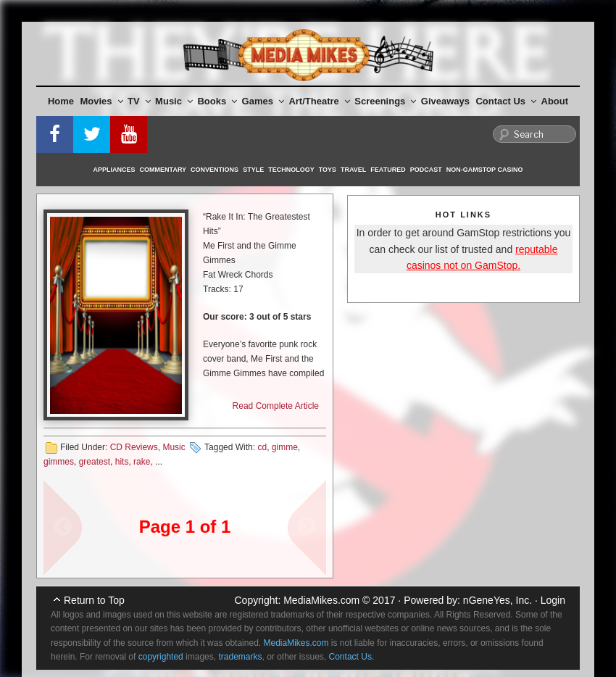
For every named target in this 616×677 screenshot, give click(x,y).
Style (253, 170)
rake (142, 462)
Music (174, 101)
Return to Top (94, 600)
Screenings (385, 101)
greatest (95, 462)
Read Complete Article (276, 406)
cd (262, 447)
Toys (328, 170)
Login (553, 600)
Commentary (163, 170)
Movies (102, 101)
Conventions (215, 170)
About (555, 101)
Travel (353, 170)
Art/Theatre (319, 101)
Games (263, 101)
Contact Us (506, 101)
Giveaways (445, 101)
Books (217, 101)
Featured (388, 170)
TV (139, 101)
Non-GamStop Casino (485, 170)
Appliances (115, 170)
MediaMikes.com (321, 600)
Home (61, 101)
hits (122, 462)
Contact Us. (352, 657)
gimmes (59, 462)
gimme (285, 447)
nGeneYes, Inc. (498, 600)
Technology (291, 170)
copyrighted (161, 657)
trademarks (240, 657)
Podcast (426, 170)
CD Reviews (134, 447)
